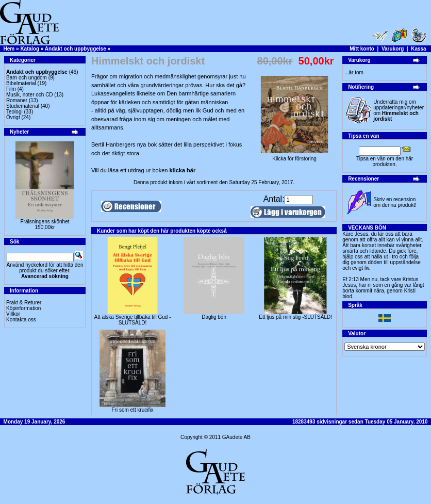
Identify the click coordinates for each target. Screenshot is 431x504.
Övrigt (13, 117)
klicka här (182, 170)
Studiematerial (23, 106)
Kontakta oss (21, 320)
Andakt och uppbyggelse (76, 49)
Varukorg (393, 49)
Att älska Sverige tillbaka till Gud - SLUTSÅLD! (133, 320)
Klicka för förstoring (294, 156)
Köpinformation (23, 308)
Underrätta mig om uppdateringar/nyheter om (399, 110)
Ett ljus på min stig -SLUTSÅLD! (295, 317)
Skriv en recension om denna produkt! (395, 202)
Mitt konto (362, 49)
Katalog (30, 49)
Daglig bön (214, 317)
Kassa (418, 49)
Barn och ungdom (27, 78)
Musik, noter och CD (30, 95)
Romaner (17, 100)
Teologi (14, 112)
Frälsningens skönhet (45, 222)
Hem (9, 49)
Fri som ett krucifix (132, 410)
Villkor (13, 314)
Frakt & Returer (24, 303)
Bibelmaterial (21, 83)
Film (11, 89)
